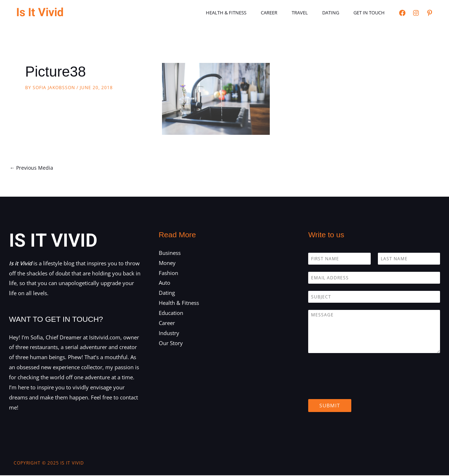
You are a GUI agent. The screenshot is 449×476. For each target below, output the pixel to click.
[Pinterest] (430, 13)
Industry (169, 333)
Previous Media (32, 168)
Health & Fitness (249, 13)
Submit (330, 406)
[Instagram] (416, 13)
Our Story (171, 343)
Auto (165, 283)
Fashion (168, 273)
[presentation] (363, 388)
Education (171, 313)
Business (170, 253)
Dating (338, 13)
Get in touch (372, 13)
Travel (312, 13)
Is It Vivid (40, 12)
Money (167, 263)
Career (287, 13)
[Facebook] (402, 13)
